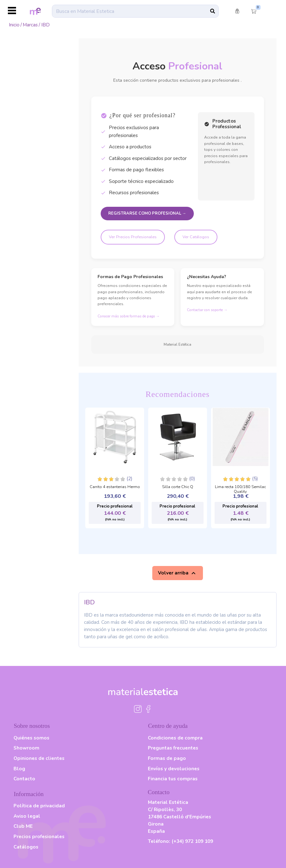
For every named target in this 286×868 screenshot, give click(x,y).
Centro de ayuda (168, 726)
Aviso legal (27, 816)
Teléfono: (180, 841)
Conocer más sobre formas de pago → (129, 316)
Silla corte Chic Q (178, 487)
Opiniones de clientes (39, 758)
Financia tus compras (173, 779)
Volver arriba (178, 573)
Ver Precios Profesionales (133, 237)
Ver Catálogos (196, 237)
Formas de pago (167, 758)
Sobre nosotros (32, 726)
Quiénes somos (31, 738)
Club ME (23, 826)
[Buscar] (135, 11)
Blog (19, 769)
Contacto (24, 779)
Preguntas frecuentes (173, 748)
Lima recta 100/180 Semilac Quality (240, 488)
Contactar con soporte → (207, 310)
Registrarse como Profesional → (147, 213)
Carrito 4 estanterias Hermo (115, 487)
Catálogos (26, 847)
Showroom (26, 748)
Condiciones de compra (175, 738)
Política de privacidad (39, 806)
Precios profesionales (39, 836)
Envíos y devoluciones (174, 769)
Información (29, 794)
